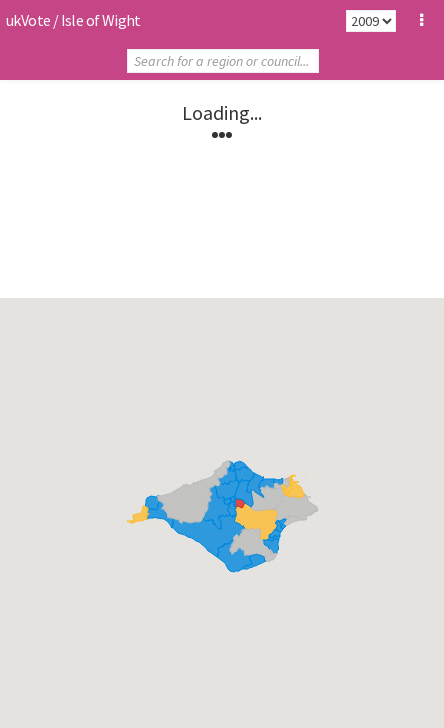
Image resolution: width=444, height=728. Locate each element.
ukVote (28, 20)
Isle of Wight (101, 20)
